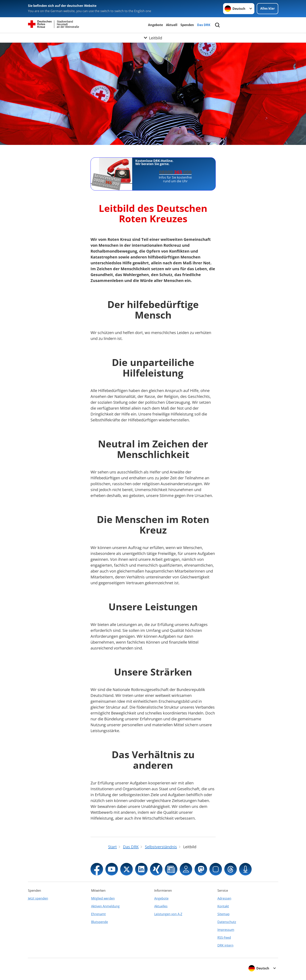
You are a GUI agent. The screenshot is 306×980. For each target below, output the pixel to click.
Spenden (187, 25)
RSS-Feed (224, 938)
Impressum (226, 930)
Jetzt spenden (38, 898)
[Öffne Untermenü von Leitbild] (153, 38)
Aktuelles (161, 906)
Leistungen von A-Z (168, 914)
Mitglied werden (103, 898)
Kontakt (223, 906)
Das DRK (204, 25)
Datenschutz (227, 922)
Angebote (155, 25)
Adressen (224, 898)
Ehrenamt (98, 914)
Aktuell (172, 25)
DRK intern (225, 945)
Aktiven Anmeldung (105, 906)
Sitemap (223, 914)
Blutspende (100, 922)
